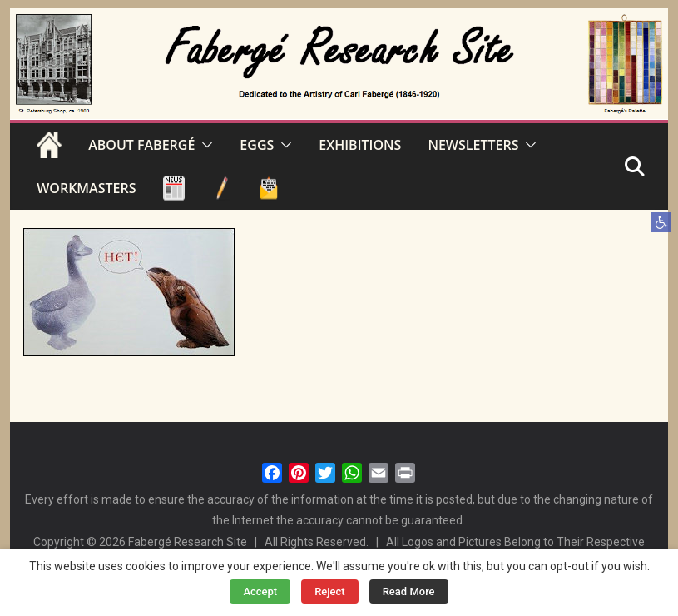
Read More (409, 591)
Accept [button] (260, 591)
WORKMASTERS (86, 188)
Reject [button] (330, 591)
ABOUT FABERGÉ (141, 145)
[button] (661, 222)
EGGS (257, 145)
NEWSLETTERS (473, 145)
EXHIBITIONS (360, 145)
